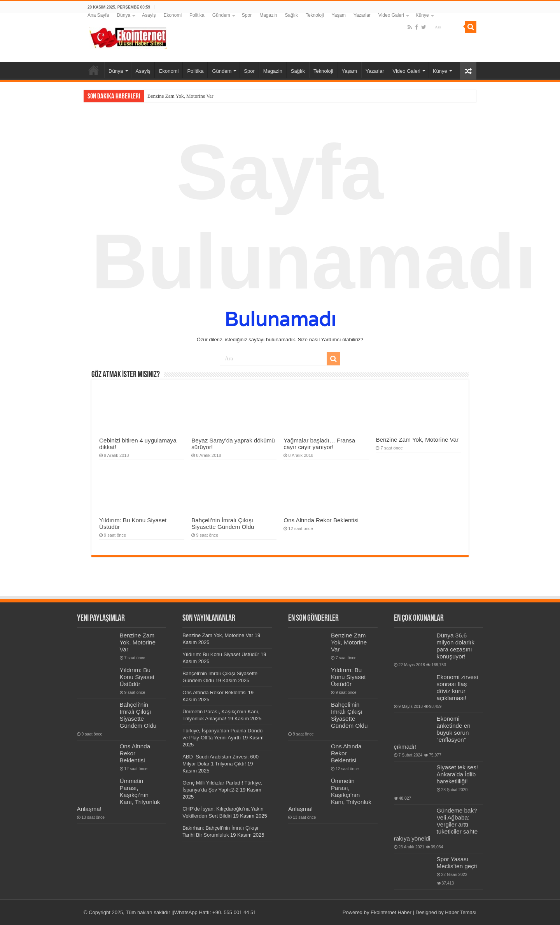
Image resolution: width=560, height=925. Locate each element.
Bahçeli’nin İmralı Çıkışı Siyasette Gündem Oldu (223, 523)
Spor (247, 15)
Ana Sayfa (98, 15)
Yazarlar (362, 15)
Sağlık (291, 15)
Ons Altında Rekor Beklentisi (321, 520)
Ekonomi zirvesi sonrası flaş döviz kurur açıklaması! (457, 687)
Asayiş (149, 15)
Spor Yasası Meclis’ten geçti (457, 863)
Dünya (123, 15)
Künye (422, 15)
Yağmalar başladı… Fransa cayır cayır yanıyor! (319, 444)
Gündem (221, 15)
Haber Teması (461, 912)
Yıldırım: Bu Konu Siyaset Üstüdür (137, 677)
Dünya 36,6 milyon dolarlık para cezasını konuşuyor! (456, 646)
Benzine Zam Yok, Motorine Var (180, 96)
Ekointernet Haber (391, 912)
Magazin (268, 15)
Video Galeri (391, 15)
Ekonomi (172, 15)
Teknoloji (315, 15)
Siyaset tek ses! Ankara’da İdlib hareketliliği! (457, 774)
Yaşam (339, 15)
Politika (197, 15)
